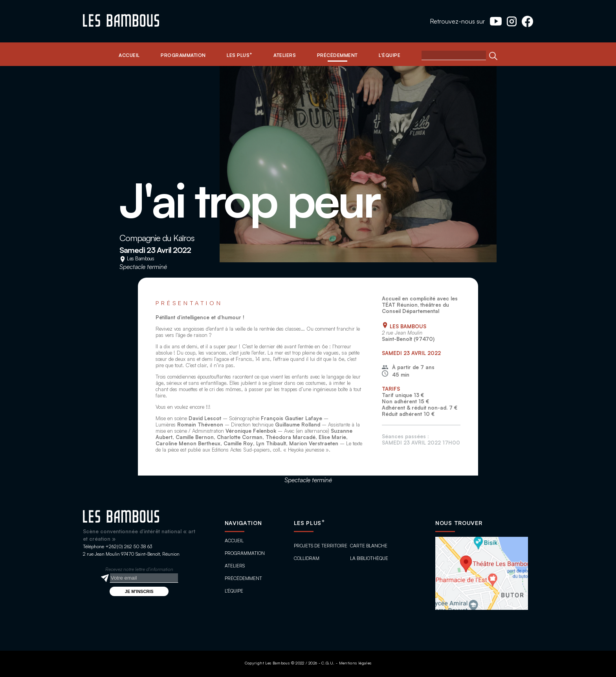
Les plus (309, 523)
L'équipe (234, 591)
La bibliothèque (369, 558)
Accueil (234, 541)
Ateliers (235, 566)
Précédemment (243, 578)
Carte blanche (369, 546)
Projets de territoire (321, 546)
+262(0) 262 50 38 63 (129, 546)
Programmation (245, 553)
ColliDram (307, 558)
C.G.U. (328, 663)
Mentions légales (355, 663)
